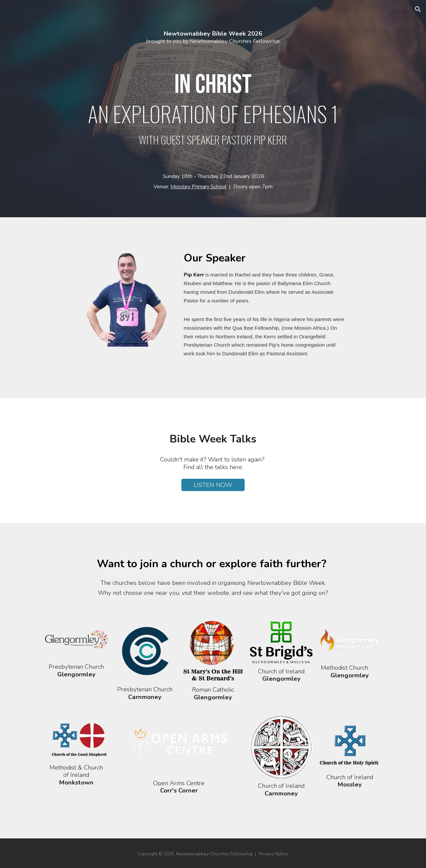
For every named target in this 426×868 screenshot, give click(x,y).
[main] (213, 109)
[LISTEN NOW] (213, 485)
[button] (418, 9)
